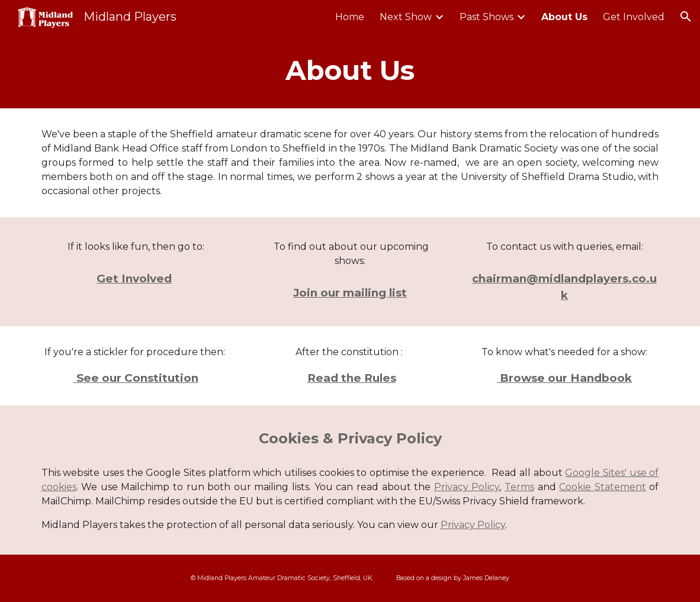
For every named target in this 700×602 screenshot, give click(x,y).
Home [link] (350, 17)
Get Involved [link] (634, 17)
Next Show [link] (406, 17)
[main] (350, 71)
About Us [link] (564, 17)
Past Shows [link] (487, 17)
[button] (686, 17)
